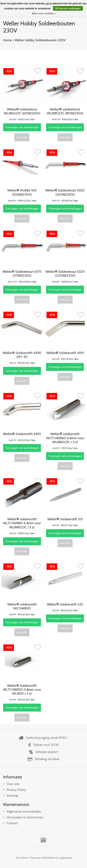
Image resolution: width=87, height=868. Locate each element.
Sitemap (11, 796)
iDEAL (43, 840)
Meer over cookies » (44, 14)
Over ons (11, 784)
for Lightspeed (64, 858)
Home (8, 40)
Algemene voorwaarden (22, 811)
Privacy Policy (15, 790)
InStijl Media (48, 858)
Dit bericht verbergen (68, 9)
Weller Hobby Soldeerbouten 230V (40, 40)
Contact (11, 823)
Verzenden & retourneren (23, 817)
